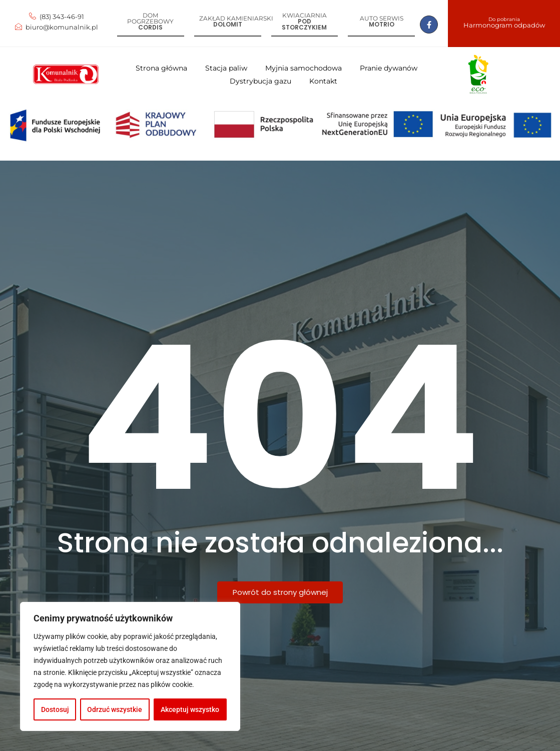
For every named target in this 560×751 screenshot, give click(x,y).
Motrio (382, 24)
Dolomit (228, 24)
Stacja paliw (226, 68)
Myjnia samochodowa (304, 68)
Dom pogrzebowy (150, 18)
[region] (130, 666)
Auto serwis (382, 18)
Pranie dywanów (389, 68)
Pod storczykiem (304, 24)
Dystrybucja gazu (260, 81)
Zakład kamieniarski (236, 18)
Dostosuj (55, 709)
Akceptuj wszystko (190, 709)
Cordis (150, 27)
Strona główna (161, 68)
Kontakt (323, 81)
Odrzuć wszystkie (115, 709)
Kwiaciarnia (305, 15)
